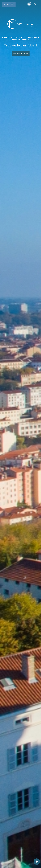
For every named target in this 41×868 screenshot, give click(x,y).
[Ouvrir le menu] (9, 4)
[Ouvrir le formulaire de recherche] (21, 53)
